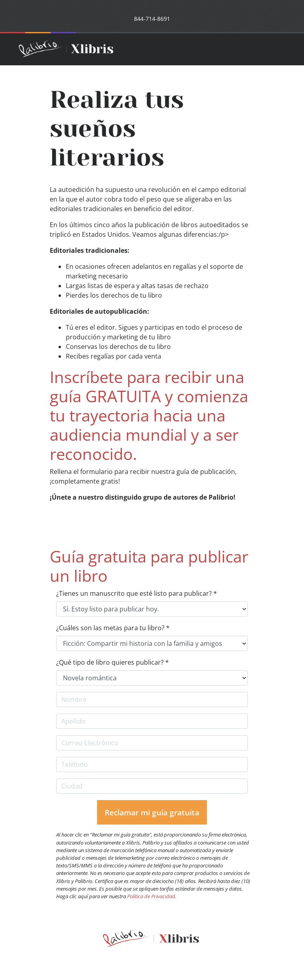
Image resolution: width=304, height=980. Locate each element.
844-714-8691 (152, 19)
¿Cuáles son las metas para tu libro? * (113, 628)
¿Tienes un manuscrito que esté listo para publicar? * (137, 593)
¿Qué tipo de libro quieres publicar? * (112, 662)
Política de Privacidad (151, 896)
